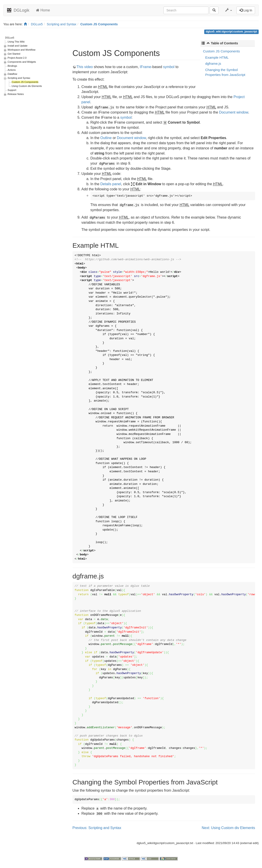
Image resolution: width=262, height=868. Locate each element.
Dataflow (12, 74)
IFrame (145, 67)
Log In (246, 10)
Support (12, 90)
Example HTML (217, 57)
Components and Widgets (22, 62)
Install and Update (18, 46)
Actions (12, 70)
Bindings (12, 66)
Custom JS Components (99, 24)
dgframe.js (213, 63)
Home (43, 10)
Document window (234, 112)
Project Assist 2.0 (17, 58)
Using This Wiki (16, 42)
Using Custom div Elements (27, 86)
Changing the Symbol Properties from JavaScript (225, 72)
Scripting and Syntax (62, 24)
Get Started (14, 54)
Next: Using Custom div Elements (228, 828)
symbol (169, 67)
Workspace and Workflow (21, 50)
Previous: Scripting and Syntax (97, 828)
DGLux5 (37, 24)
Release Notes (16, 94)
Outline (106, 138)
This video (85, 67)
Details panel (111, 184)
